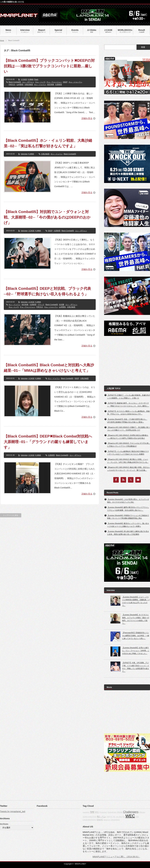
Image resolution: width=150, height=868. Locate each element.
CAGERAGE (115, 820)
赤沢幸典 (51, 84)
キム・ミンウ (40, 82)
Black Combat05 (15, 82)
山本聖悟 (20, 84)
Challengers (131, 812)
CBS (137, 817)
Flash (36, 79)
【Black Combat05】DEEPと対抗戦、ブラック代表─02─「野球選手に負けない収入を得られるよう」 (47, 291)
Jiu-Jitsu (119, 817)
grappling (86, 812)
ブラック (41, 305)
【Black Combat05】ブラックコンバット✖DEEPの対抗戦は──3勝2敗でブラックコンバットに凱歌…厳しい (49, 66)
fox (124, 817)
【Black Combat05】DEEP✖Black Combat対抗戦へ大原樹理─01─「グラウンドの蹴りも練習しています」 (48, 442)
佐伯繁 (62, 305)
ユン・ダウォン (28, 82)
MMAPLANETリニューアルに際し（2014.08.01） (116, 857)
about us (107, 820)
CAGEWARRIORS (89, 820)
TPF (92, 812)
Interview (24, 154)
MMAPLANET (80, 864)
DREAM (120, 812)
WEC (130, 816)
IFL (114, 817)
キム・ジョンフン (75, 82)
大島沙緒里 (29, 84)
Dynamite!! (103, 812)
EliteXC (100, 820)
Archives (4, 824)
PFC (97, 812)
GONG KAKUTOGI (90, 817)
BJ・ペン (101, 817)
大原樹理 (58, 84)
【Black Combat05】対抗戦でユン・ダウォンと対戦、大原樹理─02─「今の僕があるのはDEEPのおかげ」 (47, 217)
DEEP (65, 82)
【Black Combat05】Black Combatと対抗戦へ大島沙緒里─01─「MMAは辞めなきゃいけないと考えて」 (49, 368)
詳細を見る (87, 118)
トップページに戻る (11, 515)
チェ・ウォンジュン (54, 82)
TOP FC (110, 817)
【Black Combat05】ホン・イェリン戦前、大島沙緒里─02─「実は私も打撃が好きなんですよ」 (48, 143)
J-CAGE (24, 79)
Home (2, 41)
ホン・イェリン (40, 84)
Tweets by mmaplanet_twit (13, 811)
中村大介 (12, 84)
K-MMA (31, 79)
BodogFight (112, 812)
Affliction (142, 812)
